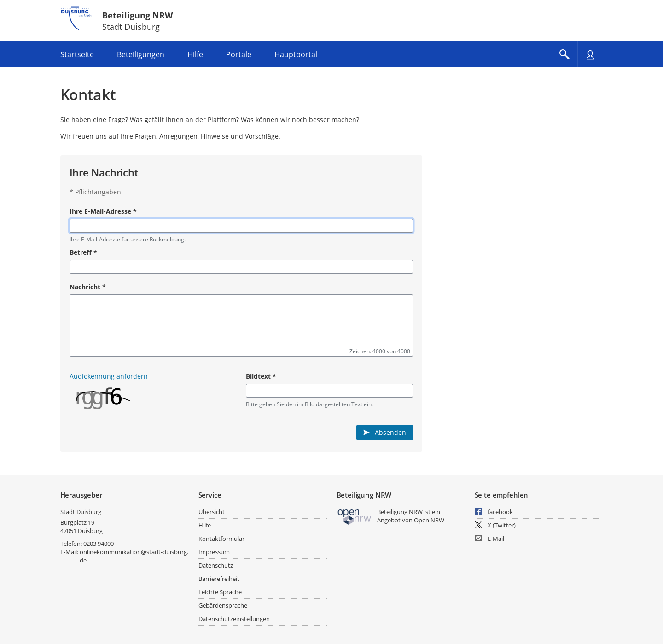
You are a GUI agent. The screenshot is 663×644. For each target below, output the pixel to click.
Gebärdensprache (223, 605)
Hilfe (205, 525)
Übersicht (212, 512)
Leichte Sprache (220, 592)
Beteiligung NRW (137, 15)
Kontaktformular (221, 539)
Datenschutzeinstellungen (234, 619)
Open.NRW (429, 520)
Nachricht (88, 287)
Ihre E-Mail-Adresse (103, 211)
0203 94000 (99, 544)
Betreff (83, 252)
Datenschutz (216, 565)
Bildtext (261, 376)
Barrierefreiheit (219, 579)
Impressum (214, 552)
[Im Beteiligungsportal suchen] (564, 54)
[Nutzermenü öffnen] (590, 54)
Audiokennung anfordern (109, 376)
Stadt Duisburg (81, 512)
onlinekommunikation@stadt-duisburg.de (134, 556)
